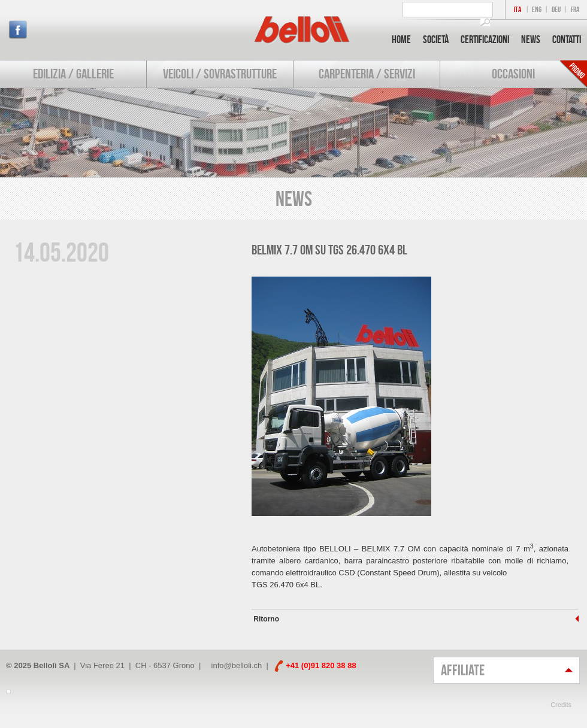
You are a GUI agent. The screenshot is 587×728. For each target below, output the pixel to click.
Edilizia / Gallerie (73, 74)
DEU (556, 9)
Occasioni (513, 74)
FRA (575, 9)
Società (436, 40)
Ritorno (265, 619)
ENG (537, 9)
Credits (561, 705)
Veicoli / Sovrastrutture (220, 74)
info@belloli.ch (237, 665)
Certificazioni (485, 40)
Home (401, 40)
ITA (518, 9)
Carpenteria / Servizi (367, 74)
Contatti (567, 40)
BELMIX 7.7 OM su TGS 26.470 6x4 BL (329, 250)
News (531, 40)
